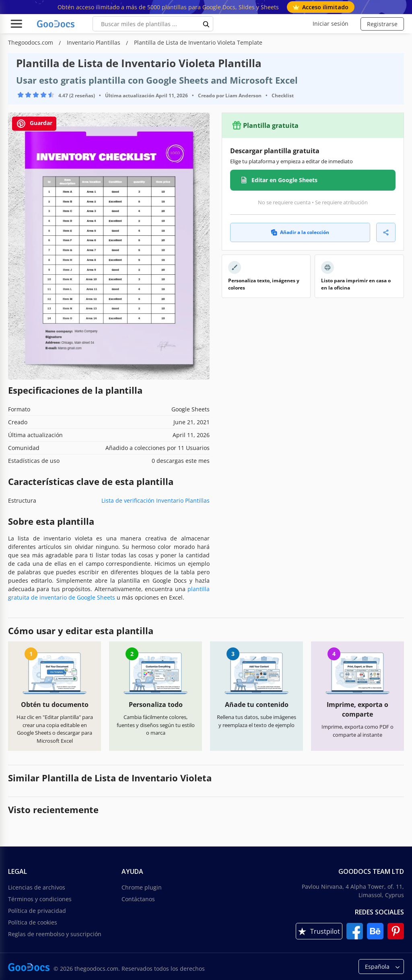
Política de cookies (33, 922)
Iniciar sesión (331, 24)
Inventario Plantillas (94, 42)
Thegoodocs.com (31, 42)
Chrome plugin (142, 887)
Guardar (34, 124)
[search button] (206, 24)
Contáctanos (138, 899)
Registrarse (382, 24)
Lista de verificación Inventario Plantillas (156, 500)
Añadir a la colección (300, 232)
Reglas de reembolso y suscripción (55, 934)
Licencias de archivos (37, 887)
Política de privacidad (37, 911)
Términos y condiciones (40, 899)
